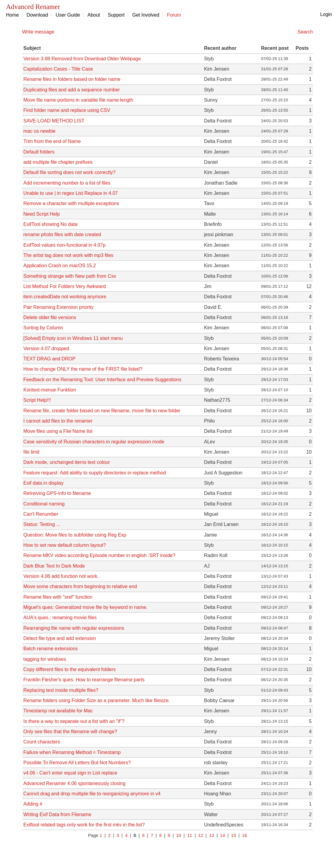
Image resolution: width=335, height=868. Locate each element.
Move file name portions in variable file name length (78, 100)
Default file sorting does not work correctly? (70, 172)
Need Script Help (42, 214)
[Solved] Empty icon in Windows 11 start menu (73, 338)
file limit (31, 452)
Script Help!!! (37, 400)
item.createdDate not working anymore (65, 297)
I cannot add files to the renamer (58, 421)
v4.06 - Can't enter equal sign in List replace (70, 773)
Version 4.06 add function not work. (61, 576)
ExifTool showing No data (51, 224)
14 (223, 835)
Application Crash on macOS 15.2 (60, 266)
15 (233, 835)
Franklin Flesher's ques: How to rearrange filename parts (84, 680)
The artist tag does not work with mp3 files (69, 255)
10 (179, 835)
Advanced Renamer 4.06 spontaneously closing (75, 783)
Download (37, 15)
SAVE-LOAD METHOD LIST (54, 121)
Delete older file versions (50, 317)
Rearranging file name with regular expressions (74, 628)
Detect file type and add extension (60, 638)
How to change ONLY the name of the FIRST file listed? (83, 369)
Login (326, 14)
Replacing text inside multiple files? (61, 690)
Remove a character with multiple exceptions (71, 203)
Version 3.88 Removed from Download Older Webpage (82, 59)
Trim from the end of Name (52, 141)
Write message (38, 32)
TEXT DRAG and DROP (50, 359)
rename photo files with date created (62, 234)
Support (116, 15)
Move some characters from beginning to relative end (80, 586)
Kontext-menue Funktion (50, 390)
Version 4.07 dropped (46, 348)
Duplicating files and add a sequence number (72, 90)
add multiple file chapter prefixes (58, 162)
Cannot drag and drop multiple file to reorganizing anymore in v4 (92, 794)
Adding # (33, 804)
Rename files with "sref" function (58, 597)
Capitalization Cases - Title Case (58, 69)
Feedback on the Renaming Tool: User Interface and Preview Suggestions (102, 380)
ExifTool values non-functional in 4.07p (65, 245)
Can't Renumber (41, 514)
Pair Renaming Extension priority (59, 307)
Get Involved (146, 15)
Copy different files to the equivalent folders (70, 669)
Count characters (42, 742)
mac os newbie (40, 131)
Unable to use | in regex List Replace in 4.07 (71, 193)
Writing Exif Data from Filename (58, 814)
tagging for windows (45, 659)
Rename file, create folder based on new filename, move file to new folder (102, 411)
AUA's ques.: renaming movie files (60, 618)
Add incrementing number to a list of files (67, 183)
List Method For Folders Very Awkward (65, 286)
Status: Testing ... (42, 524)
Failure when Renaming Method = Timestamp (72, 752)
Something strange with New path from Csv (70, 276)
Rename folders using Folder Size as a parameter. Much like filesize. (97, 700)
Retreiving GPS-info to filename (57, 493)
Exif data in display (44, 483)
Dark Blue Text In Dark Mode (54, 566)
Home (13, 15)
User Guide (68, 15)
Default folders (39, 152)
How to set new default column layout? (65, 545)
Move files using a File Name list (58, 431)
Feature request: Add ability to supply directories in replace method (95, 473)
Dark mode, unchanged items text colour (67, 462)
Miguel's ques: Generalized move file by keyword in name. (86, 607)
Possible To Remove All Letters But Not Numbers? (77, 763)
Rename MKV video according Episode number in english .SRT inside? (100, 555)
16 (244, 835)
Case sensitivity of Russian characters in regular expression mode (94, 442)
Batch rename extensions (51, 649)
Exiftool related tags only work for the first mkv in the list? (84, 825)
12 (201, 835)
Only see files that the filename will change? (70, 732)
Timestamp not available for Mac (58, 711)
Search (305, 32)
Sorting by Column (43, 328)
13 (211, 835)
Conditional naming (44, 504)
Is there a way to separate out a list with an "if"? (74, 721)
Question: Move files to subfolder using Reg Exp (75, 535)
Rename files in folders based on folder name (72, 79)
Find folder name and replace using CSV (67, 110)
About (94, 15)
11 (189, 835)
